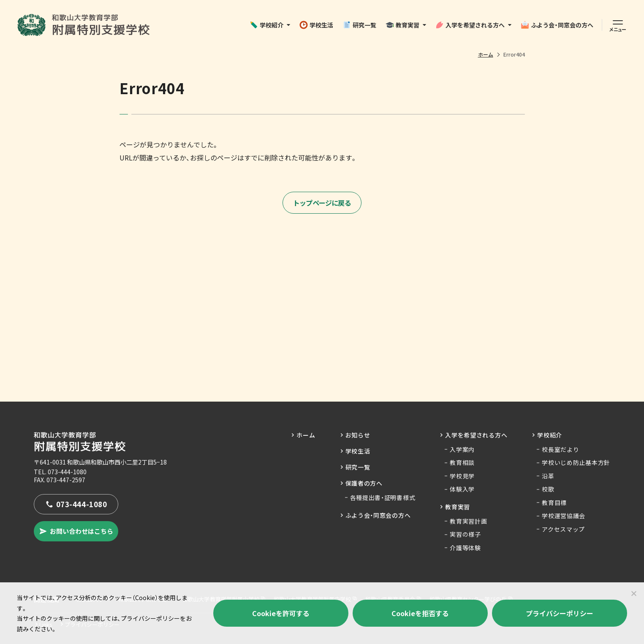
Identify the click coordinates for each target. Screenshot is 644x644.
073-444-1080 (67, 472)
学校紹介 (266, 25)
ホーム (486, 54)
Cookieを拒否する (420, 613)
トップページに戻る (322, 203)
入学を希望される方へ (470, 25)
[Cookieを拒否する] (633, 593)
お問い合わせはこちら (76, 531)
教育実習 (402, 25)
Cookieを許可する (281, 613)
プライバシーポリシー (560, 613)
